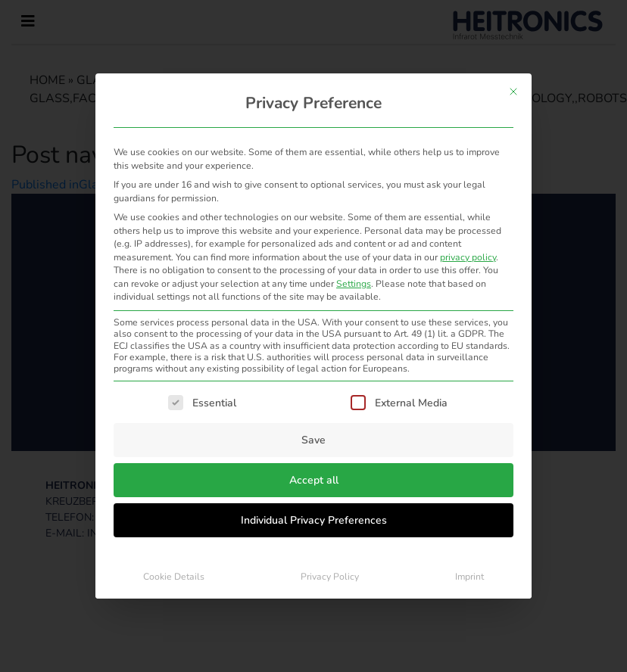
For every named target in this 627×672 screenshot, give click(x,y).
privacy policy (468, 257)
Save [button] (313, 440)
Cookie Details (174, 577)
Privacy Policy (330, 577)
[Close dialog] (513, 92)
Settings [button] (354, 284)
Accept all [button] (314, 480)
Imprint (469, 577)
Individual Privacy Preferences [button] (314, 520)
